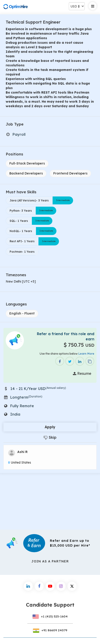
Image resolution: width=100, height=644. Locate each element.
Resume (82, 373)
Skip (50, 437)
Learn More (86, 354)
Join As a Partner (50, 561)
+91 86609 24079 (50, 630)
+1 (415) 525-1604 (50, 616)
